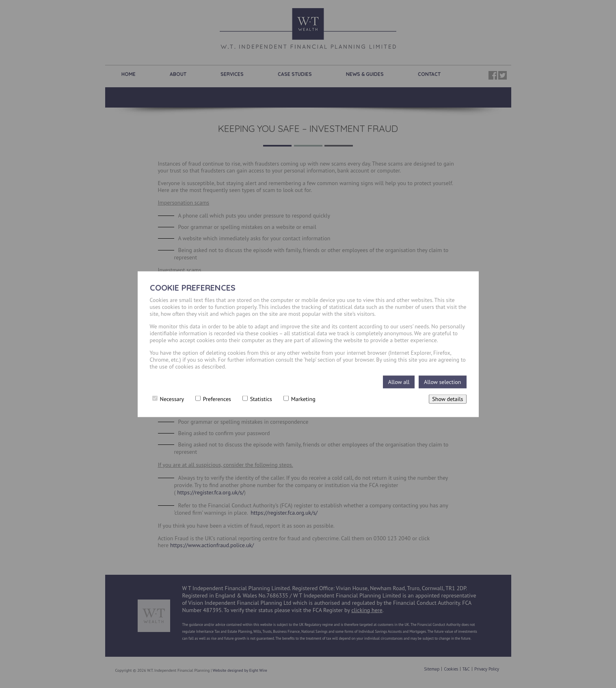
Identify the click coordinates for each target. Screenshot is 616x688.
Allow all (399, 382)
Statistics (257, 399)
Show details (447, 399)
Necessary (168, 399)
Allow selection (442, 382)
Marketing (299, 399)
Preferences (213, 399)
